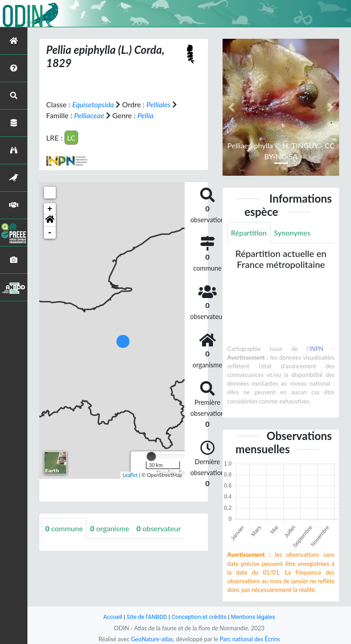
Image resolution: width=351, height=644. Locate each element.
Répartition (249, 233)
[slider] (151, 456)
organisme (110, 528)
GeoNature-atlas (152, 639)
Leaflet (130, 475)
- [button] (50, 233)
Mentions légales (253, 617)
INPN (316, 349)
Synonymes (292, 233)
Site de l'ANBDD (147, 617)
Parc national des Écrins (250, 639)
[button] (50, 221)
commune (64, 528)
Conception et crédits (199, 617)
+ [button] (50, 209)
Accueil (112, 617)
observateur (159, 528)
